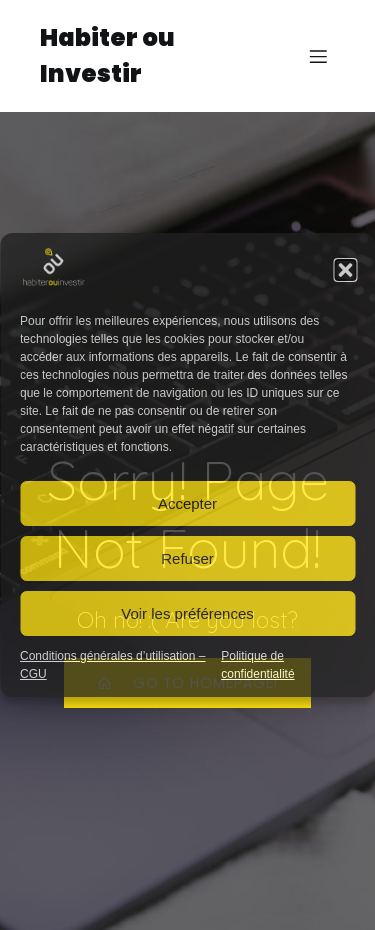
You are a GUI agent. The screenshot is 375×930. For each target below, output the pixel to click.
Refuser (187, 558)
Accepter (187, 503)
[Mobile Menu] (318, 56)
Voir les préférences (187, 613)
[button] (345, 270)
